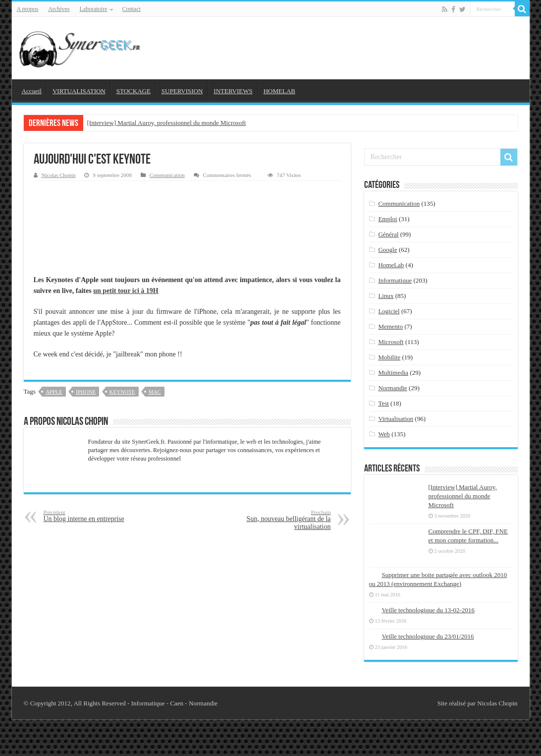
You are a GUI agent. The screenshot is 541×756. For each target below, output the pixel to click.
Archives (59, 9)
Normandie (392, 388)
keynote (122, 392)
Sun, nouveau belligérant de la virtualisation (280, 520)
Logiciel (389, 311)
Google (387, 250)
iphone (86, 392)
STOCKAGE (134, 91)
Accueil (32, 91)
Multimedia (393, 373)
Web (384, 434)
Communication (167, 175)
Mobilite (389, 357)
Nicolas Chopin (59, 175)
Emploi (387, 219)
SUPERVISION (182, 91)
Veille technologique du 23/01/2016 (428, 636)
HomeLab (391, 265)
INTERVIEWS (233, 91)
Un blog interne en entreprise (94, 516)
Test (383, 403)
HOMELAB (279, 91)
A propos (28, 9)
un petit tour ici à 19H (126, 291)
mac (155, 392)
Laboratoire (94, 9)
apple (54, 392)
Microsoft (391, 342)
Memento (390, 326)
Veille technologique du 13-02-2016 (428, 610)
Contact (131, 9)
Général (388, 234)
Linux (386, 296)
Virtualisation (396, 419)
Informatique (395, 280)
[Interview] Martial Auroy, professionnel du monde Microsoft (167, 123)
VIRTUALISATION (79, 91)
